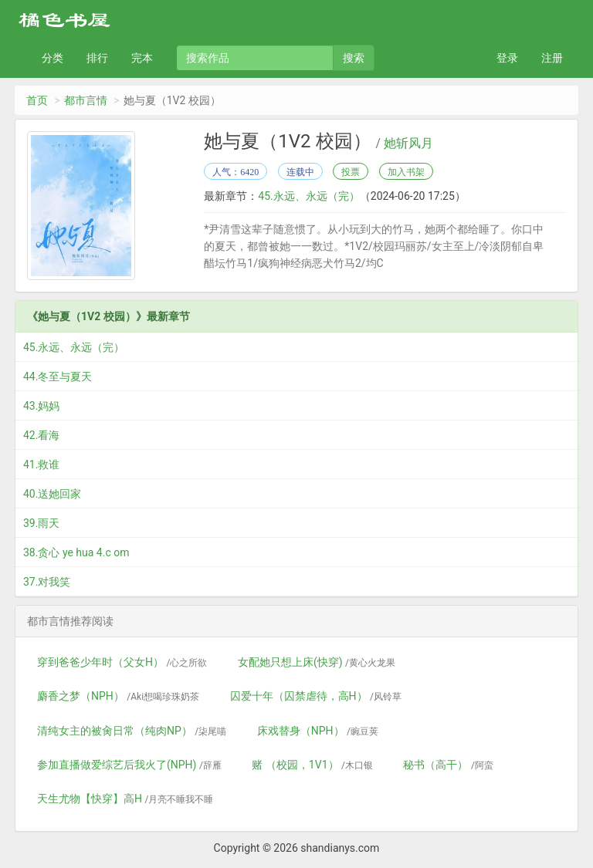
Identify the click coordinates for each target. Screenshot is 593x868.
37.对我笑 (47, 582)
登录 (507, 58)
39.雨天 (41, 523)
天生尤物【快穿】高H (125, 799)
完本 (142, 58)
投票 (351, 172)
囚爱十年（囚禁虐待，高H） (316, 696)
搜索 (354, 58)
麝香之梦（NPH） (118, 696)
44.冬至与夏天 (58, 377)
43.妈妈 (41, 406)
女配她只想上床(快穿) (317, 662)
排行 (97, 58)
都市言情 (86, 100)
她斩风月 (408, 144)
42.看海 (41, 435)
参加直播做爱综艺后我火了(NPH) (129, 765)
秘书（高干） (448, 765)
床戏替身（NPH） (318, 731)
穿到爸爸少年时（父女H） (122, 662)
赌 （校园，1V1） (312, 765)
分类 (53, 58)
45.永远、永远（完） (308, 196)
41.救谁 (41, 464)
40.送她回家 (52, 494)
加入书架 (406, 172)
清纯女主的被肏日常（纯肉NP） (132, 731)
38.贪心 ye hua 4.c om (76, 552)
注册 (552, 58)
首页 (37, 100)
